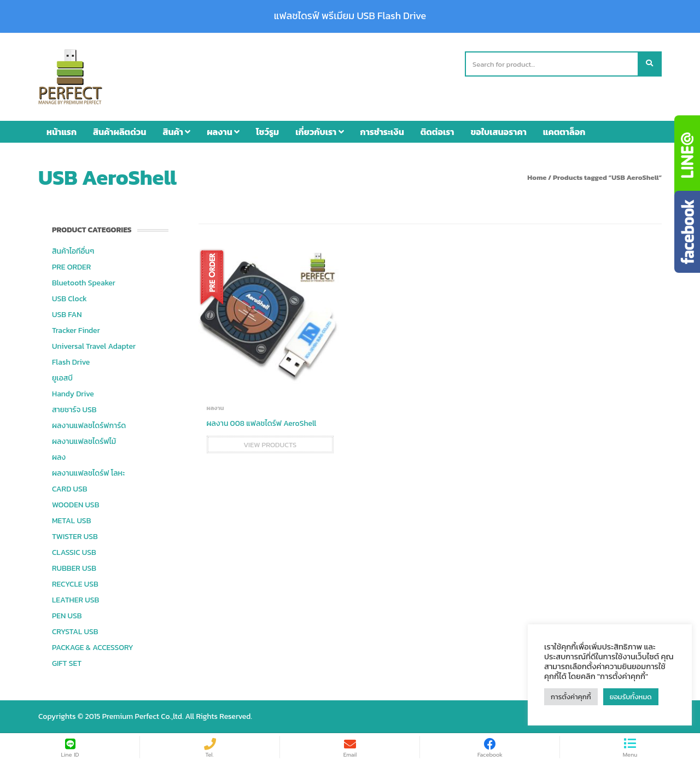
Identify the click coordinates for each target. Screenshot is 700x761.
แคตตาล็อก (564, 132)
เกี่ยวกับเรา (319, 132)
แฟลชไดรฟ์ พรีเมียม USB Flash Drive (350, 16)
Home (537, 177)
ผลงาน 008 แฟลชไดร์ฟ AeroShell (262, 423)
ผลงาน (223, 132)
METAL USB (71, 521)
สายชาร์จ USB (74, 410)
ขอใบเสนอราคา (499, 132)
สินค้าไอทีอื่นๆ (73, 251)
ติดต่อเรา (437, 132)
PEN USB (67, 616)
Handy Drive (73, 394)
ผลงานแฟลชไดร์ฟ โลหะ (88, 473)
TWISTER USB (75, 537)
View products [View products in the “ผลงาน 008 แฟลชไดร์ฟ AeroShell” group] (270, 445)
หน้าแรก (62, 132)
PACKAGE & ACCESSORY (93, 648)
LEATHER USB (75, 600)
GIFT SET (67, 663)
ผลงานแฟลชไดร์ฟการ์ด (89, 426)
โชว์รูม (267, 132)
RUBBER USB (74, 568)
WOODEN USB (75, 505)
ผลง (59, 457)
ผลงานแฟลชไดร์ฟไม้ (84, 441)
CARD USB (69, 489)
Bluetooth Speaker (84, 283)
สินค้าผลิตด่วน (119, 132)
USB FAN (67, 315)
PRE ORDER (71, 267)
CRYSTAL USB (75, 632)
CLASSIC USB (74, 552)
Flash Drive (71, 362)
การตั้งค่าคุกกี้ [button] (571, 697)
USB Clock (69, 299)
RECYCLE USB (75, 584)
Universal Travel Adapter (94, 346)
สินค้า (176, 132)
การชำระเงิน (382, 132)
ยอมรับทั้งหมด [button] (631, 697)
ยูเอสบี (62, 378)
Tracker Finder (76, 330)
